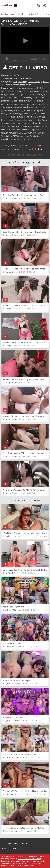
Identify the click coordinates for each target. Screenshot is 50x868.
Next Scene (34, 155)
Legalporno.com (7, 5)
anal (15, 82)
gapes (22, 85)
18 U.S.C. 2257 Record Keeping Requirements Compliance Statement (21, 860)
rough (29, 85)
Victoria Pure (26, 78)
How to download (11, 849)
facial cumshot (12, 85)
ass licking (22, 82)
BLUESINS (9, 794)
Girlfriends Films (12, 573)
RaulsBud (9, 536)
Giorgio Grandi (10, 145)
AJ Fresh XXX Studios (13, 610)
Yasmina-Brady (11, 831)
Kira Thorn (15, 78)
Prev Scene (16, 155)
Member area (20, 843)
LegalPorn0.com (21, 856)
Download (17, 149)
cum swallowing (35, 82)
